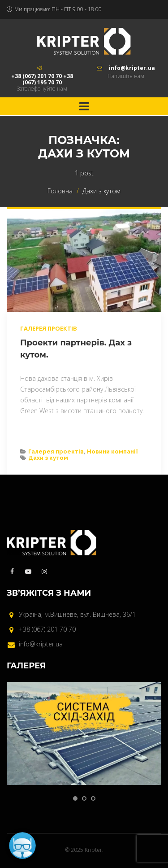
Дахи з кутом (48, 458)
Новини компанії (112, 451)
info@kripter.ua (41, 644)
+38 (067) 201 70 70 (47, 629)
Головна (60, 191)
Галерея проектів (49, 328)
